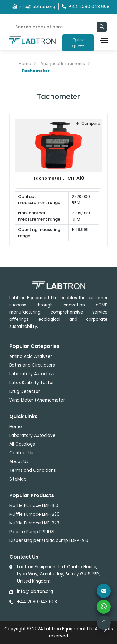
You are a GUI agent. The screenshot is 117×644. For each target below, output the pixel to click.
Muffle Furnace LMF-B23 (34, 523)
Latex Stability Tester (32, 383)
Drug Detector (25, 391)
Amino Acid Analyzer (31, 356)
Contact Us (21, 453)
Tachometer (35, 71)
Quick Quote (78, 43)
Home (25, 63)
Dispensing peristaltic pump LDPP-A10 (49, 541)
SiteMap (18, 479)
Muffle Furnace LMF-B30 (34, 514)
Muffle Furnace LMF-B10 (34, 506)
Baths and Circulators (32, 365)
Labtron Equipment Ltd (69, 629)
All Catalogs (22, 444)
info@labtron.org (34, 7)
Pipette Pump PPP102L (32, 532)
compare (88, 123)
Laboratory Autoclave (32, 374)
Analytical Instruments (63, 63)
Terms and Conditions (33, 470)
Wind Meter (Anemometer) (38, 400)
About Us (19, 462)
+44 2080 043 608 (37, 602)
